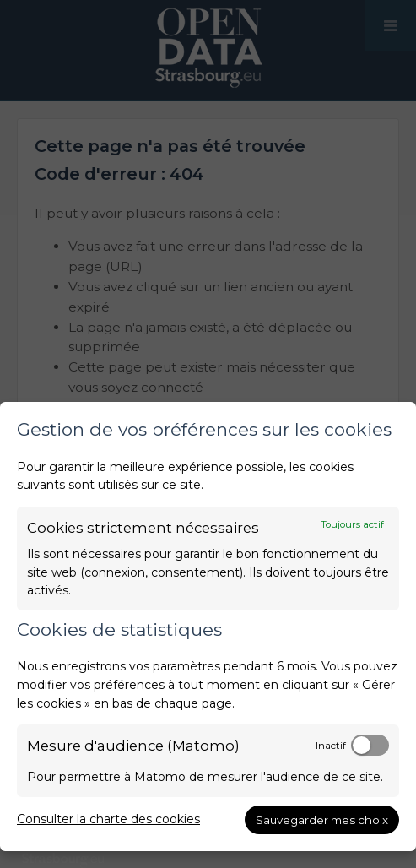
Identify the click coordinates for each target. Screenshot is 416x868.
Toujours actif (352, 524)
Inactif (331, 746)
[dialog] (208, 627)
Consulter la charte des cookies (108, 819)
